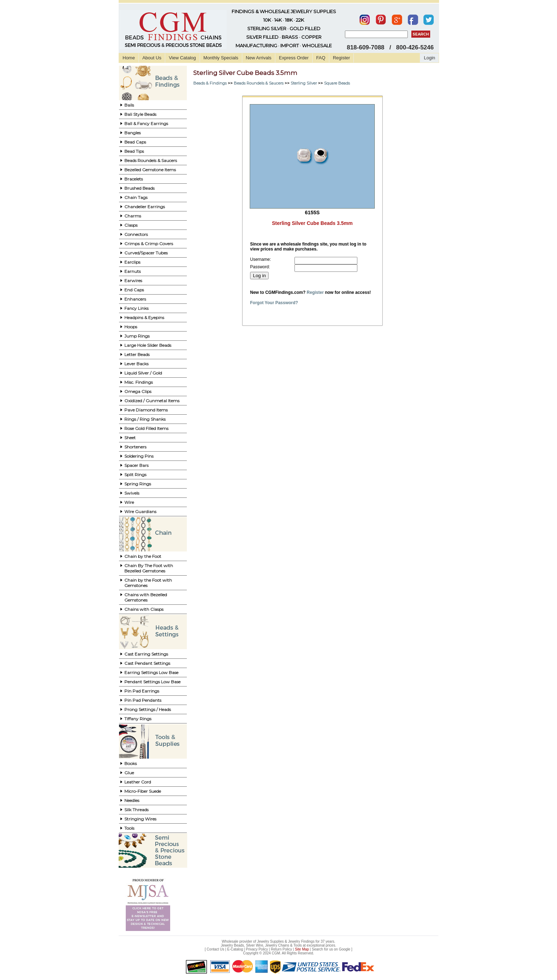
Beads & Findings (210, 83)
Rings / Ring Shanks (145, 419)
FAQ (321, 58)
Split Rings (135, 475)
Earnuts (133, 271)
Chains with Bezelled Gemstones (146, 597)
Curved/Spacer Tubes (146, 253)
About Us (152, 58)
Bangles (133, 133)
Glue (129, 773)
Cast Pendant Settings (147, 663)
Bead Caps (135, 142)
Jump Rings (137, 336)
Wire (129, 502)
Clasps (131, 225)
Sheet (130, 438)
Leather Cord (138, 782)
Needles (132, 800)
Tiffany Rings (138, 719)
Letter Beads (137, 354)
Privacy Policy (257, 949)
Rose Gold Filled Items (146, 428)
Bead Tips (134, 151)
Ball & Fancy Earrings (146, 123)
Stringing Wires (140, 819)
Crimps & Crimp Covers (149, 244)
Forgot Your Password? (274, 303)
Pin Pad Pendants (143, 700)
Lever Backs (136, 364)
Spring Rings (138, 484)
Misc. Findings (139, 382)
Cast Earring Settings (146, 654)
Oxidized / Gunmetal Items (152, 401)
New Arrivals (259, 58)
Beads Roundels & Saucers (151, 160)
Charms (133, 216)
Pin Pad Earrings (142, 691)
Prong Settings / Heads (148, 709)
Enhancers (135, 299)
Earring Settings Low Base (151, 672)
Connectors (136, 234)
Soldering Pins (139, 456)
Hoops (131, 327)
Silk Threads (136, 810)
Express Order (294, 58)
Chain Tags (136, 197)
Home (129, 58)
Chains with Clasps (144, 609)
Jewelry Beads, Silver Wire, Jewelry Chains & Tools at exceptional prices (278, 945)
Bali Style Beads (140, 114)
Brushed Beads (139, 188)
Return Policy (282, 949)
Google (345, 949)
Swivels (132, 493)
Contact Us (215, 949)
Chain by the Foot (143, 556)
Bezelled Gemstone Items (150, 170)
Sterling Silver (304, 83)
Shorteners (135, 447)
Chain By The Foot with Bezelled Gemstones (149, 568)
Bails (129, 105)
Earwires (133, 281)
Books (131, 763)
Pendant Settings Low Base (152, 682)
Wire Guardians (140, 511)
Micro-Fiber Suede (143, 791)
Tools (129, 828)
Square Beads (337, 83)
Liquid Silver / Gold (143, 373)
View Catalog (182, 58)
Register (341, 58)
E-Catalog (235, 949)
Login (429, 58)
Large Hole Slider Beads (148, 345)
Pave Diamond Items (146, 410)
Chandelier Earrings (145, 207)
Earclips (132, 262)
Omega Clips (138, 391)
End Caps (134, 290)
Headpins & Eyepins (144, 317)
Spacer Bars (136, 465)
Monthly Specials (221, 58)
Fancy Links (136, 308)
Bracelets (134, 179)
